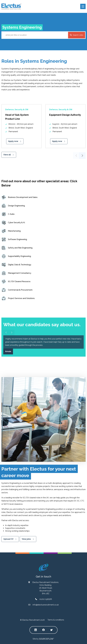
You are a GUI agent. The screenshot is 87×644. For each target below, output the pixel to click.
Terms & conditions (56, 620)
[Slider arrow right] (12, 333)
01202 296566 (46, 599)
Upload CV (8, 539)
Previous (76, 156)
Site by (43, 639)
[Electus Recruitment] (44, 567)
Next (82, 156)
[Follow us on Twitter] (51, 630)
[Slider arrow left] (6, 333)
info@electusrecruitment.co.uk (46, 605)
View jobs (26, 539)
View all (7, 155)
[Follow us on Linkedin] (36, 630)
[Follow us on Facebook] (43, 630)
